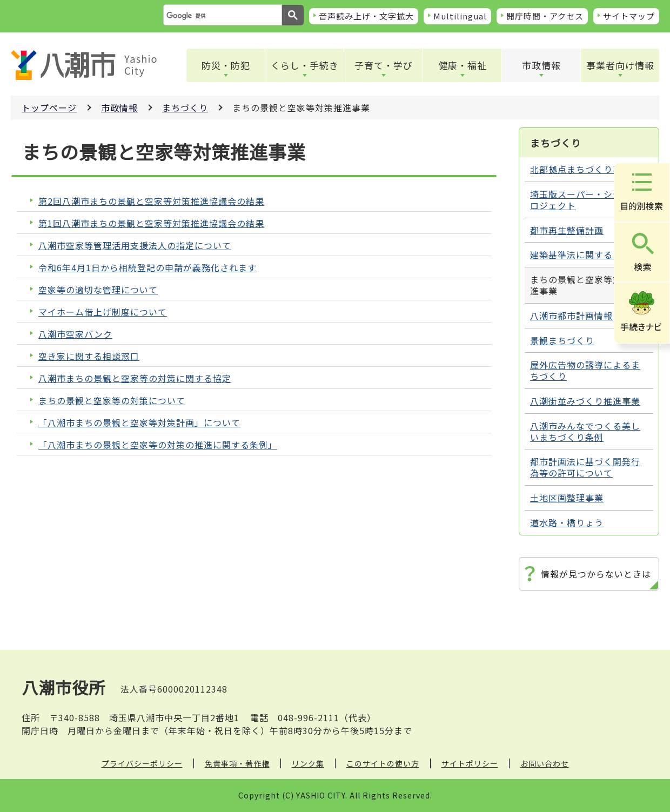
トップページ (49, 108)
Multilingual (460, 16)
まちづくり (185, 108)
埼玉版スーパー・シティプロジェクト (585, 200)
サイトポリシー (470, 763)
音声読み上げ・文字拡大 (366, 16)
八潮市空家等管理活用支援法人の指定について (135, 246)
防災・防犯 (226, 65)
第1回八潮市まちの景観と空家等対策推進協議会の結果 (151, 223)
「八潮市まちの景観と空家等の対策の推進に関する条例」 (158, 445)
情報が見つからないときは (596, 574)
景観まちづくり (562, 340)
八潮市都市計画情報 (571, 316)
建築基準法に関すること (581, 254)
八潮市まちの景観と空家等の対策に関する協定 (135, 378)
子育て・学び (384, 65)
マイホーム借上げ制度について (103, 312)
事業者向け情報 (620, 65)
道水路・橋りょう (567, 522)
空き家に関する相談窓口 (89, 356)
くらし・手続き (305, 65)
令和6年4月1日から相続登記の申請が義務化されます (148, 268)
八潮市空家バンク (75, 334)
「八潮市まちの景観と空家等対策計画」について (139, 423)
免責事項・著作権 (237, 763)
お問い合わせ (545, 763)
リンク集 (308, 763)
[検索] (222, 16)
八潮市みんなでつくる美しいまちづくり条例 (585, 431)
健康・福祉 (463, 65)
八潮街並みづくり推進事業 (585, 401)
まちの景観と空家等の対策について (112, 401)
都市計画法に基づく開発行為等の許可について (585, 467)
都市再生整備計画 (567, 230)
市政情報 (541, 65)
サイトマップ (629, 16)
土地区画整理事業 (567, 498)
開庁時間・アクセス (545, 16)
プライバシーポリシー (142, 763)
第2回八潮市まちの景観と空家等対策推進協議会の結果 (151, 201)
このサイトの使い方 (383, 763)
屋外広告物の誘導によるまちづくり (585, 370)
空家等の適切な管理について (98, 290)
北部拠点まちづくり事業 (581, 169)
